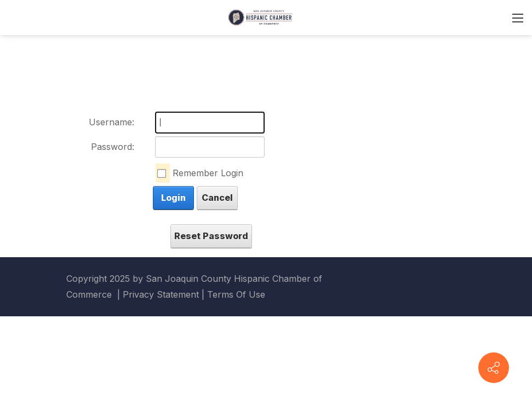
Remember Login (208, 173)
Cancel (217, 198)
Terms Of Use (236, 294)
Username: (111, 122)
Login (173, 198)
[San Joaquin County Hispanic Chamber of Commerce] (260, 17)
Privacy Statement (161, 294)
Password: (113, 147)
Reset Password (211, 236)
